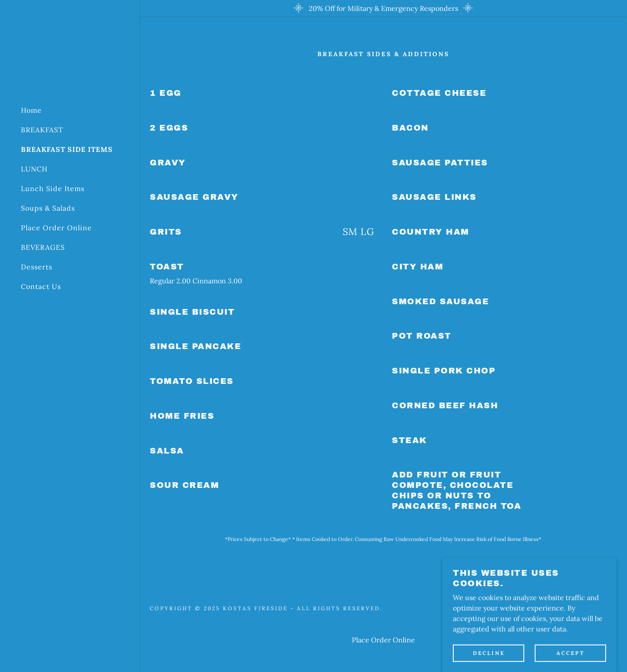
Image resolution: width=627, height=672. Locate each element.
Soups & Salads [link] (48, 208)
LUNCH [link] (34, 169)
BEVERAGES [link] (43, 247)
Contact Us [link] (41, 286)
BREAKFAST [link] (42, 130)
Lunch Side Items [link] (53, 188)
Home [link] (31, 110)
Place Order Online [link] (56, 228)
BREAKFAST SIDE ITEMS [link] (67, 149)
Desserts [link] (37, 267)
